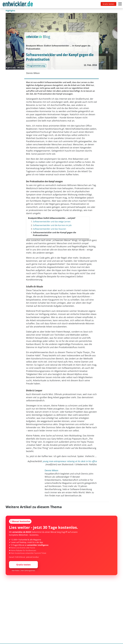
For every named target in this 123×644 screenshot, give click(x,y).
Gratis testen (108, 4)
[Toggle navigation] (18, 4)
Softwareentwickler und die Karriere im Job (52, 225)
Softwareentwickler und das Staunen (49, 229)
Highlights (10, 11)
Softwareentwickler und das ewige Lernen (52, 222)
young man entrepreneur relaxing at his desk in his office (70, 461)
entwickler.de (18, 5)
